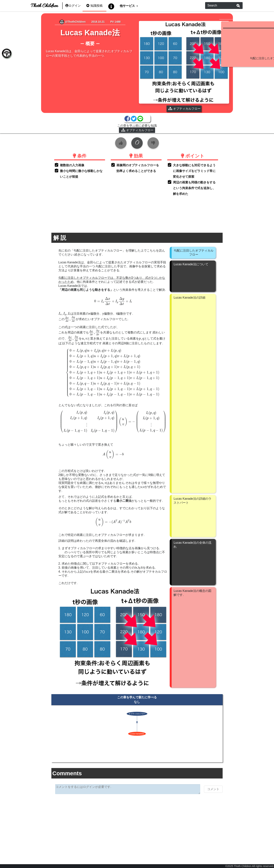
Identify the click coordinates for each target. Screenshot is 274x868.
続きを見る (245, 86)
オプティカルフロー (110, 112)
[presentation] (86, 283)
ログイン (73, 6)
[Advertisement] (110, 809)
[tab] (6, 54)
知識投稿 (94, 6)
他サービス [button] (128, 6)
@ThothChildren (55, 22)
